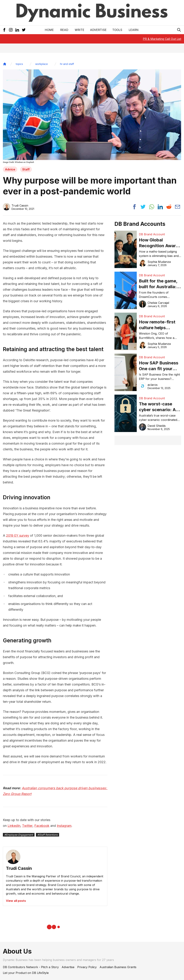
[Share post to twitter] (143, 207)
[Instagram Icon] (11, 30)
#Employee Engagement (19, 835)
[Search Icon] (179, 30)
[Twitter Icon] (24, 30)
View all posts (16, 901)
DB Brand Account (152, 234)
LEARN (134, 30)
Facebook (42, 826)
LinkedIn (14, 826)
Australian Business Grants (118, 967)
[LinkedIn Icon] (17, 30)
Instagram (64, 826)
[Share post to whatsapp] (152, 207)
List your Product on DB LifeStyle (26, 973)
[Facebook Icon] (4, 30)
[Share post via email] (178, 207)
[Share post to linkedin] (160, 207)
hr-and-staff (67, 64)
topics (19, 64)
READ (64, 30)
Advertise (98, 30)
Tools (117, 30)
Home (49, 30)
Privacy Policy (87, 967)
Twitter (27, 826)
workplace (42, 64)
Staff (26, 169)
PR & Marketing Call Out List (162, 39)
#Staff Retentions (48, 835)
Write (80, 30)
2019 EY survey (18, 535)
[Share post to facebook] (134, 207)
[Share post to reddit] (169, 207)
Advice (10, 169)
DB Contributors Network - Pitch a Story (31, 967)
